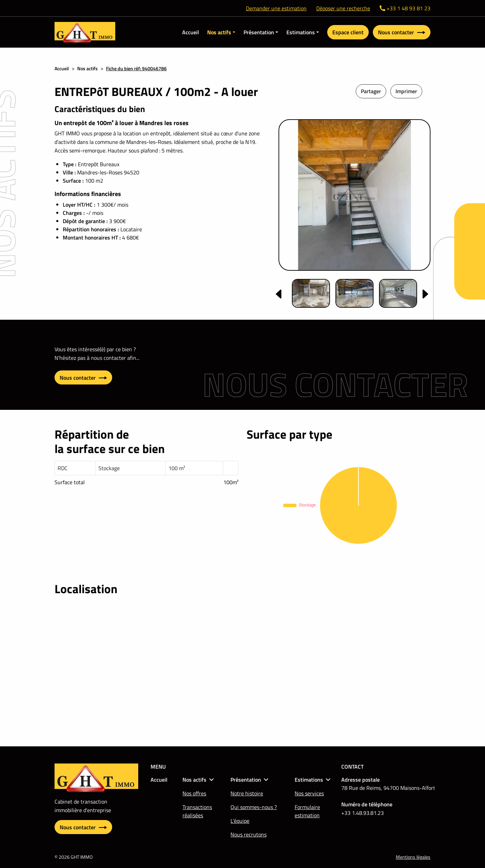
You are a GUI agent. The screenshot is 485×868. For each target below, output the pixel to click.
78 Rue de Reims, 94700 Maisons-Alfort (388, 788)
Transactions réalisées (197, 811)
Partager (371, 91)
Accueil (191, 32)
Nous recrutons (249, 834)
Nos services (309, 793)
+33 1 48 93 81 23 (405, 8)
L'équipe (240, 821)
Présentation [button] (259, 32)
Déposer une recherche (343, 8)
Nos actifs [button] (219, 32)
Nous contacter (402, 32)
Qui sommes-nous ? (254, 807)
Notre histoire (247, 793)
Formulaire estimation (307, 811)
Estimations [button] (301, 32)
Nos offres (194, 793)
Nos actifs (87, 68)
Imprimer (406, 91)
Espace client (348, 32)
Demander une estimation (276, 8)
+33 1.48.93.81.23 (363, 813)
